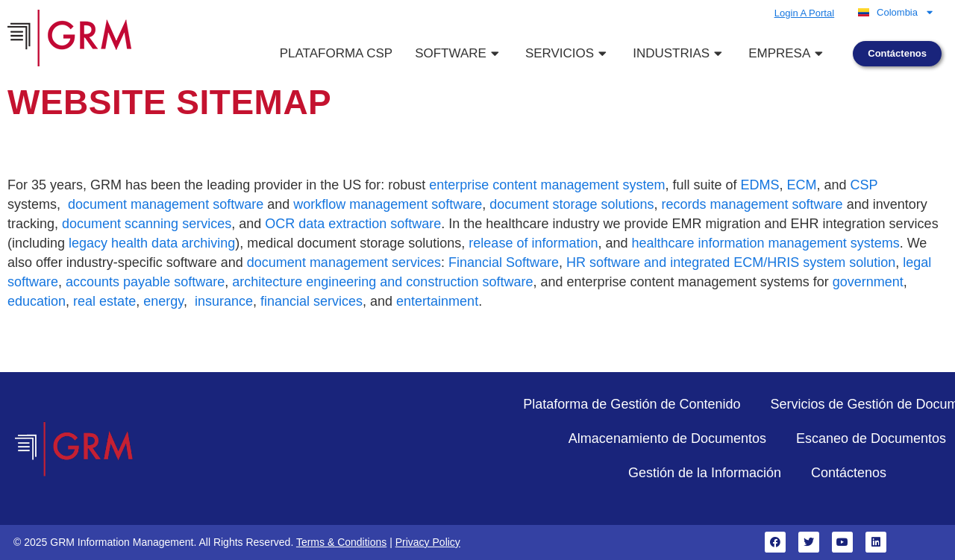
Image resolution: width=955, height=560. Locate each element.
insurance (224, 301)
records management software (752, 204)
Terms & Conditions (341, 542)
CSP (864, 185)
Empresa (788, 53)
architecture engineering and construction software (382, 282)
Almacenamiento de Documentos (667, 438)
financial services (311, 301)
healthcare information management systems (766, 243)
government (868, 282)
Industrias (679, 53)
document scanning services (147, 224)
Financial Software (504, 262)
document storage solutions (572, 204)
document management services (344, 262)
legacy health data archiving (152, 243)
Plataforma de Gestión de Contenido (632, 404)
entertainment (437, 301)
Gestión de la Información (705, 473)
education (37, 301)
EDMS (760, 185)
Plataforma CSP (336, 53)
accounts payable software (145, 282)
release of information (533, 243)
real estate (104, 301)
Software (459, 53)
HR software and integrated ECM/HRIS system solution (731, 262)
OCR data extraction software (353, 224)
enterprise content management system (547, 185)
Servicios (568, 53)
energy (163, 301)
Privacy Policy (428, 542)
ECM (802, 185)
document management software (166, 204)
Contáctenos (849, 473)
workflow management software (388, 204)
